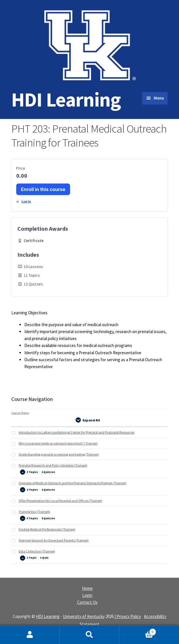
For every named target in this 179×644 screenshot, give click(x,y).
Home (87, 588)
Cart (138, 631)
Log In (26, 201)
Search (89, 635)
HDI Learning (66, 99)
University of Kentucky (84, 616)
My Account (30, 635)
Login (87, 595)
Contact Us (87, 602)
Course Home (20, 413)
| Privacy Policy (128, 616)
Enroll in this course (43, 189)
